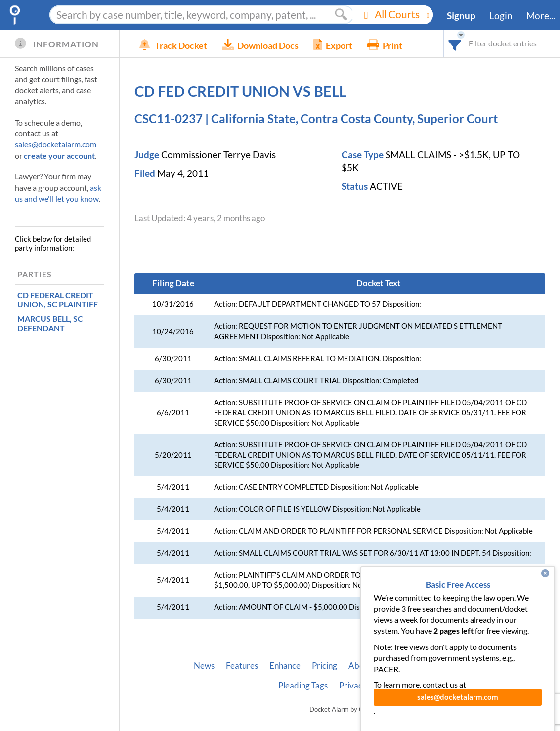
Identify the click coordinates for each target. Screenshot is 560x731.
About (360, 666)
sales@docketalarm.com (56, 144)
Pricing (324, 666)
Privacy (353, 686)
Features (242, 666)
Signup (461, 16)
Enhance (285, 666)
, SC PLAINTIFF (58, 300)
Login (501, 16)
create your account (59, 155)
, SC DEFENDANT (50, 323)
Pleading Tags (303, 686)
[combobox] (455, 43)
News (204, 666)
